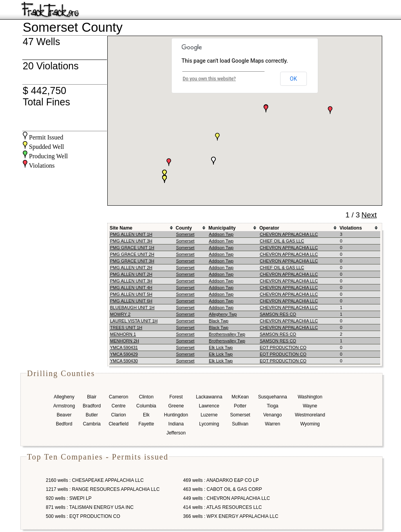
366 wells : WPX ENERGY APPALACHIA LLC (231, 516)
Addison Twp (221, 234)
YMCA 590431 (124, 347)
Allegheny (64, 397)
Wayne (310, 406)
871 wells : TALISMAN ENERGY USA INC (90, 507)
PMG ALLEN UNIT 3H (131, 241)
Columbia (146, 406)
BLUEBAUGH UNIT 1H (132, 308)
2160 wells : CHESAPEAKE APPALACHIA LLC (95, 480)
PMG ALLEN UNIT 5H (131, 294)
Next (369, 215)
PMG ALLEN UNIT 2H (131, 268)
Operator (269, 228)
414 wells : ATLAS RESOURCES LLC (223, 507)
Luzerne (209, 415)
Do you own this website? (210, 79)
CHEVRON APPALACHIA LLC (289, 234)
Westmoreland (310, 415)
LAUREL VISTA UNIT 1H (134, 321)
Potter (240, 406)
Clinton (146, 397)
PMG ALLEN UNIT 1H (131, 234)
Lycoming (209, 424)
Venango (272, 415)
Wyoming (310, 424)
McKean (240, 397)
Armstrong (64, 406)
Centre (119, 406)
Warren (273, 424)
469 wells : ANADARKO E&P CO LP (221, 480)
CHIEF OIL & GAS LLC (282, 241)
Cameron (118, 397)
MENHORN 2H (125, 341)
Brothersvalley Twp (227, 334)
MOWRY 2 (120, 314)
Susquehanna (273, 397)
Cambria (92, 424)
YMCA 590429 (124, 354)
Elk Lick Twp (221, 347)
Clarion (119, 415)
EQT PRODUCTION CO (283, 347)
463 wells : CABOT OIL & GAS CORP (223, 489)
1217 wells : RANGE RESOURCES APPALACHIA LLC (103, 489)
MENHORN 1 (123, 334)
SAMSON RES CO (278, 314)
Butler (92, 415)
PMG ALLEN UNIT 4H (131, 288)
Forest (176, 397)
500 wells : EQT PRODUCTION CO (83, 516)
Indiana (176, 424)
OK (293, 79)
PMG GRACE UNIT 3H (132, 261)
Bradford (92, 406)
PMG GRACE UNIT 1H (132, 248)
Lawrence (209, 406)
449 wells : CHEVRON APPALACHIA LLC (227, 498)
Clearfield (118, 424)
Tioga (273, 406)
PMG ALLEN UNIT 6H (131, 301)
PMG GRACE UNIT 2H (132, 254)
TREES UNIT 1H (126, 328)
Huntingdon (176, 415)
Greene (176, 406)
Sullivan (240, 424)
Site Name (121, 228)
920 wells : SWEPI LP (69, 498)
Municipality (222, 228)
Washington (310, 397)
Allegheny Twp (223, 314)
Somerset (185, 234)
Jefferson (176, 433)
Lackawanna (209, 397)
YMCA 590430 (124, 361)
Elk (146, 415)
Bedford (64, 424)
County (184, 228)
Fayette (146, 424)
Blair (92, 397)
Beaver (64, 415)
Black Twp (219, 321)
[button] (164, 174)
